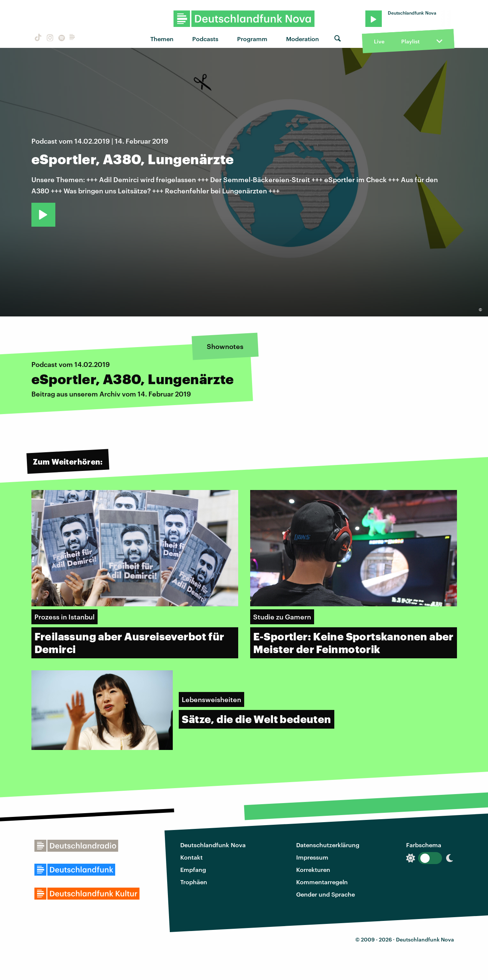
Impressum (312, 857)
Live (379, 41)
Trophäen (194, 882)
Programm (252, 39)
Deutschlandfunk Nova (213, 845)
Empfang (193, 869)
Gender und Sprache (326, 894)
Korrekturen (313, 869)
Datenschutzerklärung (328, 845)
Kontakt (191, 857)
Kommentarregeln (322, 882)
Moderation (303, 39)
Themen (162, 39)
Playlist (410, 41)
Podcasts (205, 39)
